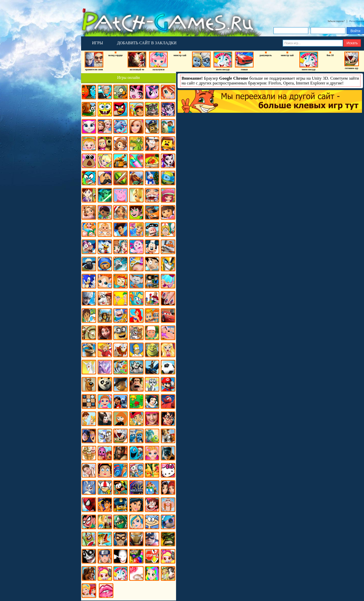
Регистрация (357, 21)
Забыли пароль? (336, 21)
